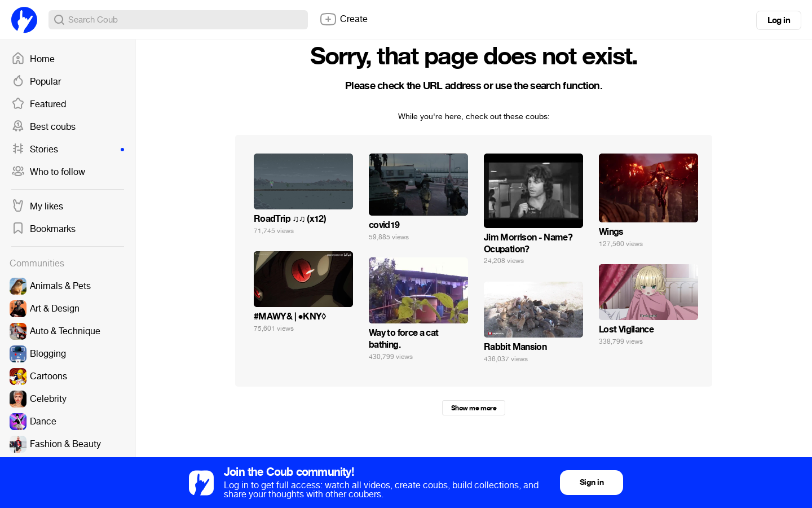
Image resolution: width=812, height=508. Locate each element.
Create (343, 19)
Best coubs (43, 127)
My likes (37, 207)
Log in (779, 20)
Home (33, 59)
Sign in (592, 482)
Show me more (474, 408)
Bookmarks (43, 229)
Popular (36, 82)
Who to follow (48, 172)
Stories (68, 150)
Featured (39, 104)
